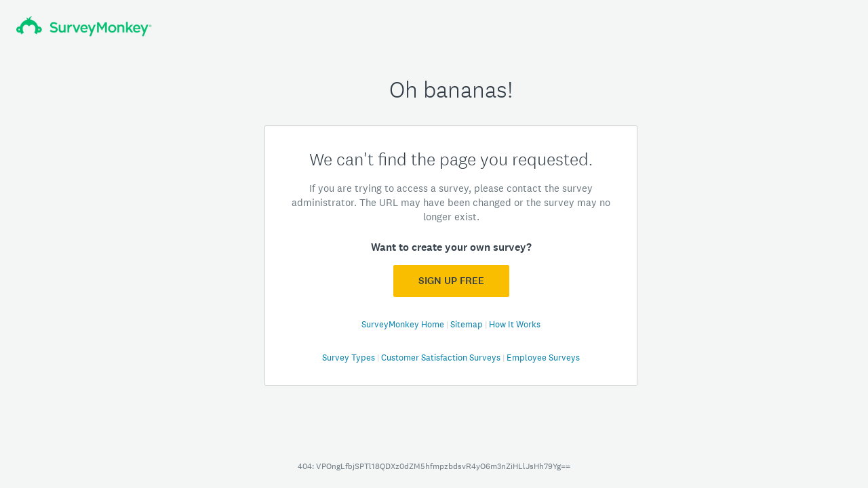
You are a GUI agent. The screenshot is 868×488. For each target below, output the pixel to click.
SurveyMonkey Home (404, 324)
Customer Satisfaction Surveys (442, 358)
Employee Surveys (543, 358)
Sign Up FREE (451, 281)
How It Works (515, 324)
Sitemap (468, 324)
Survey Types (350, 358)
